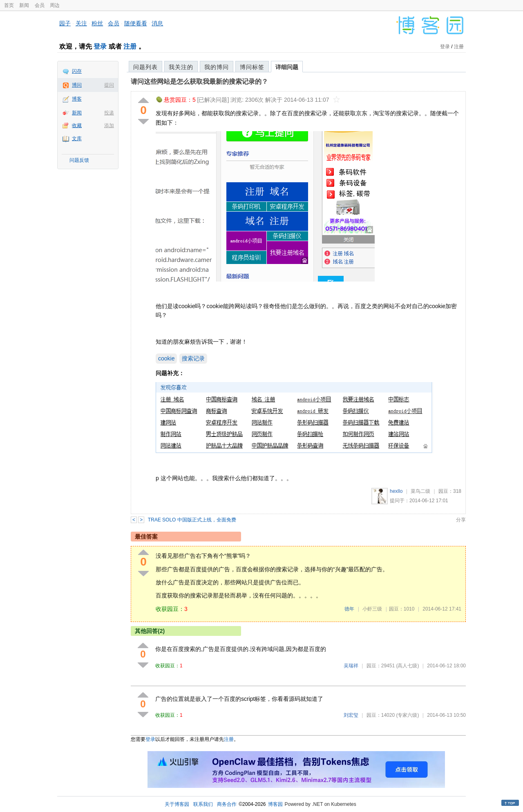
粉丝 (97, 23)
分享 (461, 520)
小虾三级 (372, 609)
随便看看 (136, 23)
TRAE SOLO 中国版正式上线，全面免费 (192, 520)
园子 (65, 23)
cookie (166, 358)
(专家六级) (407, 715)
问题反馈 (79, 160)
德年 (349, 609)
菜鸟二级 (420, 491)
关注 (81, 23)
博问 (77, 85)
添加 (109, 125)
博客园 (275, 804)
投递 (109, 113)
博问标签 (252, 67)
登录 (100, 46)
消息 (157, 23)
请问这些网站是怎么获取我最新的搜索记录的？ (199, 82)
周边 (55, 5)
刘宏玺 (351, 715)
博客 (77, 99)
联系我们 (203, 804)
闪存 (77, 71)
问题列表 (145, 67)
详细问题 (287, 67)
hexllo (396, 491)
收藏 (77, 125)
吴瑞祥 (351, 666)
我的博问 (217, 67)
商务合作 (227, 804)
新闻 (24, 5)
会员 (40, 5)
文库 (77, 139)
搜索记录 (193, 358)
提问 (109, 85)
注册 (130, 46)
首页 (9, 5)
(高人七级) (407, 666)
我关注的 (181, 67)
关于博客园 (177, 804)
